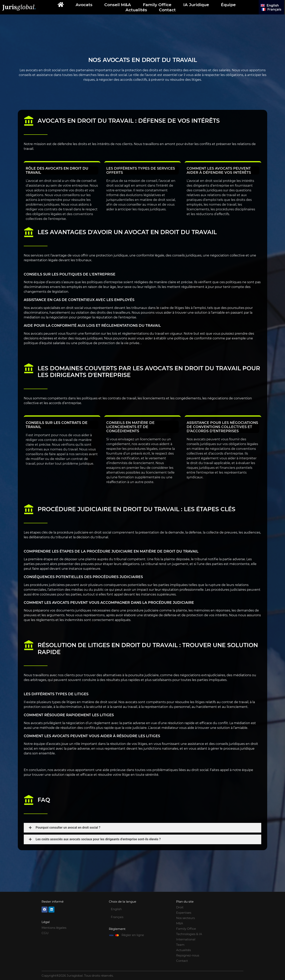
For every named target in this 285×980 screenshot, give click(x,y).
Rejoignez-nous (188, 955)
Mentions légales (54, 928)
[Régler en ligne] (114, 935)
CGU (45, 933)
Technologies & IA (189, 934)
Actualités (136, 10)
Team (180, 945)
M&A (180, 923)
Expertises (184, 913)
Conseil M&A (118, 5)
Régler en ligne (133, 935)
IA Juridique (196, 5)
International (186, 939)
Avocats (84, 5)
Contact (167, 10)
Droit (180, 907)
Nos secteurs (185, 918)
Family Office (157, 5)
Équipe (228, 5)
